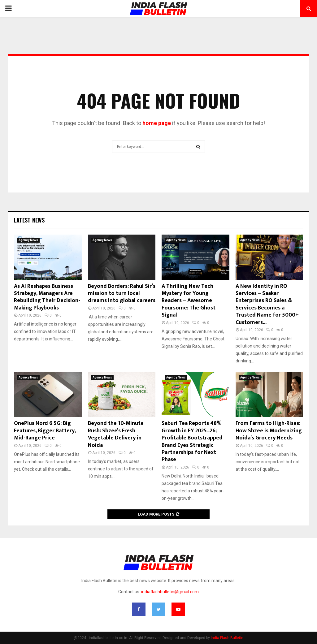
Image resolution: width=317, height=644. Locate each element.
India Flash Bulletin (227, 638)
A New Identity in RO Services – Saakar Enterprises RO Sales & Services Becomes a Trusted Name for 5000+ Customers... (267, 304)
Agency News (28, 240)
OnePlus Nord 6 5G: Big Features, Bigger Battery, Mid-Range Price (45, 431)
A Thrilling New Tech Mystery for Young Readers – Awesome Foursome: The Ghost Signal (189, 301)
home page (157, 123)
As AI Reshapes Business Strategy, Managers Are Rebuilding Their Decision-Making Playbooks (47, 297)
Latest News (29, 220)
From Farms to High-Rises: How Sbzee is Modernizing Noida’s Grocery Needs (269, 431)
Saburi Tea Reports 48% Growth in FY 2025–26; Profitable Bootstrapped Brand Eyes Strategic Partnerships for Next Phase (192, 441)
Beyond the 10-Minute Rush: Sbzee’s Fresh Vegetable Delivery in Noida (116, 434)
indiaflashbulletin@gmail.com (170, 592)
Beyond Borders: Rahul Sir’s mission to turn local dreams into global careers (122, 294)
